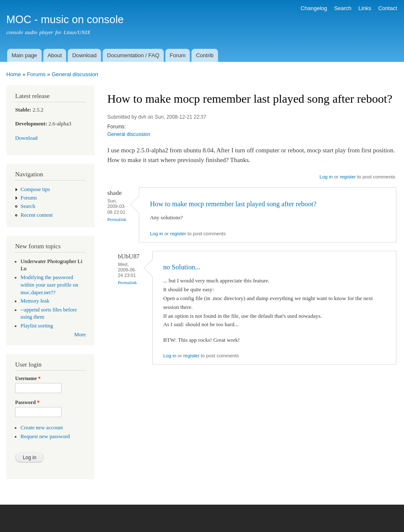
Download (85, 55)
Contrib (205, 55)
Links (365, 8)
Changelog (314, 8)
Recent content (37, 215)
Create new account (42, 428)
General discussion (75, 74)
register (348, 177)
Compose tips (35, 189)
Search (343, 8)
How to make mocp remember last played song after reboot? (233, 204)
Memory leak (35, 301)
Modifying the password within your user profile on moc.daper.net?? (49, 285)
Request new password (45, 436)
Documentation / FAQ (133, 55)
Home (14, 74)
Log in (326, 177)
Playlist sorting (37, 326)
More (80, 335)
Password (27, 402)
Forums (36, 74)
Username (28, 378)
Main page (24, 55)
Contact (388, 8)
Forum (178, 55)
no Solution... (182, 267)
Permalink (117, 219)
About (55, 55)
